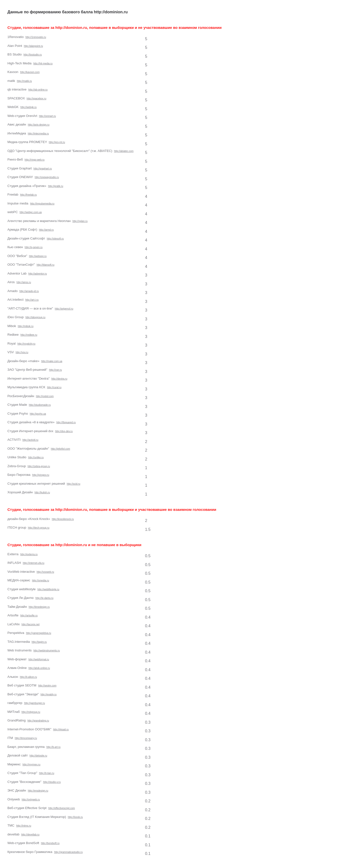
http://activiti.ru (30, 440)
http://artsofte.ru (29, 616)
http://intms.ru (24, 826)
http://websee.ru (38, 256)
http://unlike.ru (36, 457)
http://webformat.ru (39, 659)
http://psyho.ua (38, 414)
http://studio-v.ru (52, 782)
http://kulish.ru (42, 492)
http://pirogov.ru (41, 475)
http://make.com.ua (52, 361)
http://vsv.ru (22, 352)
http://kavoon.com (30, 72)
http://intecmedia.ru (38, 134)
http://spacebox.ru (37, 99)
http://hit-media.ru (43, 64)
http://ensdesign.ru (38, 791)
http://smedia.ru (41, 581)
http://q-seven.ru (34, 247)
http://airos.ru (24, 282)
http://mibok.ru (26, 326)
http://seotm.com (47, 686)
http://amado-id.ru (29, 291)
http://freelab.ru (28, 195)
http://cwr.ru (56, 370)
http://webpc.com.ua (31, 212)
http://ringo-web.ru (35, 160)
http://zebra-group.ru (39, 466)
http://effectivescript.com (62, 808)
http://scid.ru (73, 484)
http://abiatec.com (124, 151)
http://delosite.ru (38, 756)
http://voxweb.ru (45, 572)
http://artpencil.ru (64, 309)
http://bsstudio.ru (33, 55)
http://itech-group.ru (39, 528)
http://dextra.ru (59, 379)
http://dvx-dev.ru (64, 431)
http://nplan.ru (80, 221)
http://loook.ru (75, 817)
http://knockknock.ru (63, 519)
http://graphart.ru (43, 169)
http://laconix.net (31, 624)
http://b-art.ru (53, 747)
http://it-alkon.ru (29, 677)
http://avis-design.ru (39, 125)
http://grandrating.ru (38, 721)
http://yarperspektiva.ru (39, 633)
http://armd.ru (46, 230)
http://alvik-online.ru (39, 668)
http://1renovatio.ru (36, 37)
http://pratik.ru (56, 186)
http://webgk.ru (29, 107)
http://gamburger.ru (34, 703)
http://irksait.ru (61, 729)
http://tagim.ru (39, 642)
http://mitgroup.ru (31, 712)
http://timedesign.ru (39, 607)
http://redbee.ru (29, 335)
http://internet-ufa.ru (33, 563)
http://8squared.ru (66, 422)
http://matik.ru (24, 81)
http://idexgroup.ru (35, 317)
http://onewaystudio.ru (47, 177)
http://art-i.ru (32, 300)
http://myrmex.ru (31, 765)
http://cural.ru (54, 387)
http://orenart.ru (47, 116)
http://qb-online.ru (38, 90)
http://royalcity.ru (26, 344)
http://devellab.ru (30, 835)
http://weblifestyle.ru (48, 589)
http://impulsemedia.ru (42, 204)
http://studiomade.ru (40, 405)
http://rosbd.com (45, 396)
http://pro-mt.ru (57, 142)
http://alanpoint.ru (33, 46)
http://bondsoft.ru (50, 843)
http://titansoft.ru (45, 265)
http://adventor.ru (38, 274)
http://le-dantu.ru (44, 598)
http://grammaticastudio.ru (68, 852)
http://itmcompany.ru (26, 738)
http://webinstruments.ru (47, 651)
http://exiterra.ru (29, 554)
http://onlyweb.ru (31, 800)
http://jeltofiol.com (61, 449)
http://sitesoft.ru (55, 239)
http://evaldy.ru (49, 694)
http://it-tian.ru (47, 773)
